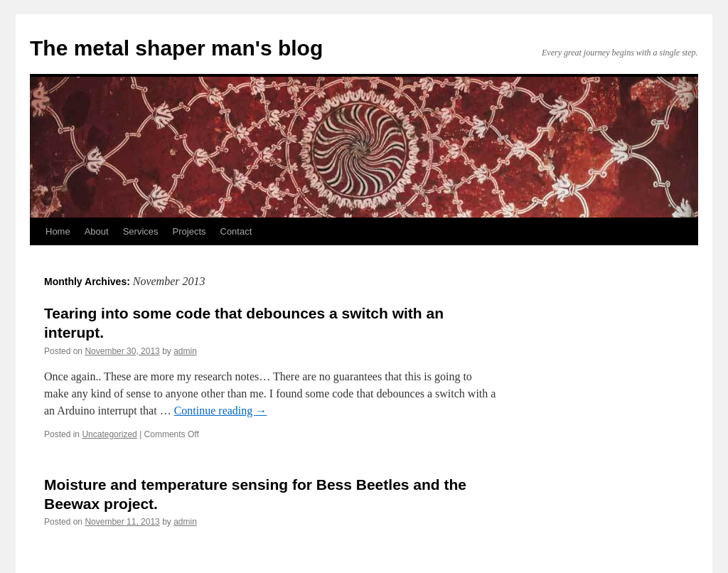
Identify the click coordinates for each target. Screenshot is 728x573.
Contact (236, 231)
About (97, 231)
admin (185, 351)
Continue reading (221, 411)
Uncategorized (109, 434)
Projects (189, 231)
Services (141, 231)
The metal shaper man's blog (176, 48)
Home (58, 231)
